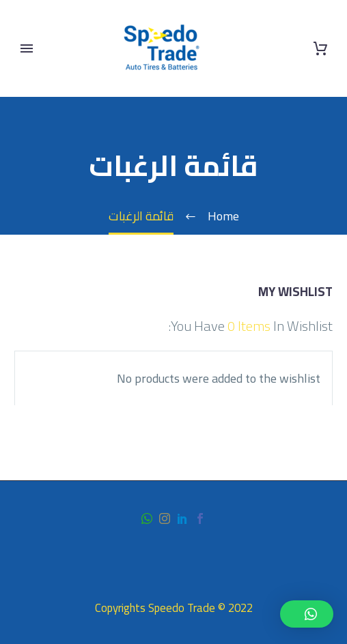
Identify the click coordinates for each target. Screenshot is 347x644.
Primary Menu (27, 48)
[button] (307, 614)
